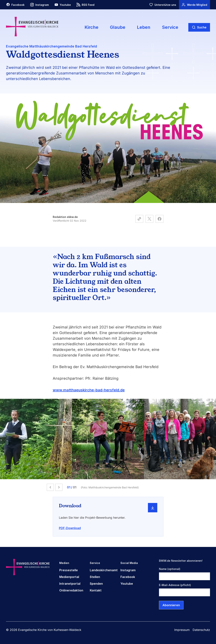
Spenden (96, 584)
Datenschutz (201, 630)
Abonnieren (171, 605)
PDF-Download (70, 528)
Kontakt (96, 590)
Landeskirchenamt (104, 570)
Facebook (128, 577)
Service (170, 27)
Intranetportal (70, 584)
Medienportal (69, 577)
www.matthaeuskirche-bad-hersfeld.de (89, 390)
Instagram (128, 570)
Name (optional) (170, 569)
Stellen (95, 577)
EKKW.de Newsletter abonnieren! (181, 561)
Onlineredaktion (71, 590)
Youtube (127, 584)
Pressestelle (69, 570)
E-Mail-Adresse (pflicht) (175, 585)
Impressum (182, 630)
